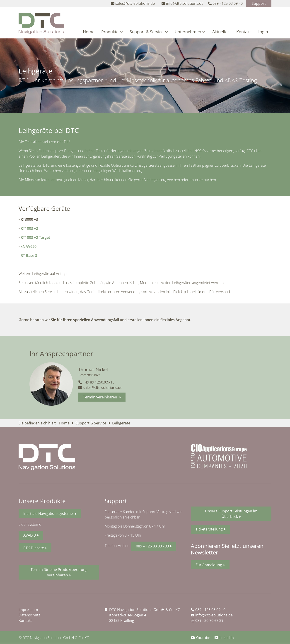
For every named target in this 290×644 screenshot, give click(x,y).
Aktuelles (221, 32)
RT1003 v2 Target (35, 237)
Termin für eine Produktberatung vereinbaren (59, 572)
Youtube (201, 638)
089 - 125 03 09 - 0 (208, 610)
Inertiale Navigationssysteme (48, 514)
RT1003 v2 (29, 228)
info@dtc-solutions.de (212, 615)
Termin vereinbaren (101, 397)
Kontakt (244, 32)
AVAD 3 (30, 535)
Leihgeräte (121, 423)
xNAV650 (29, 246)
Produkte (112, 32)
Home (89, 32)
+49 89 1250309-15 (96, 382)
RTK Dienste (34, 548)
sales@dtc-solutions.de (100, 388)
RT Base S (29, 256)
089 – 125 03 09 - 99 (152, 546)
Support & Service (149, 32)
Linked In (224, 638)
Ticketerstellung (209, 529)
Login (263, 32)
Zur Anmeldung (209, 565)
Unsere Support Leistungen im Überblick (231, 514)
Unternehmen (190, 32)
